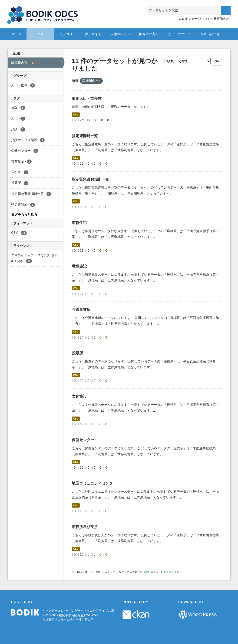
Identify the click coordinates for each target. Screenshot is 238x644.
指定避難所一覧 (85, 136)
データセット (40, 34)
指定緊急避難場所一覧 (90, 179)
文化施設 (79, 396)
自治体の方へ (120, 34)
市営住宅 (79, 223)
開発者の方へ (149, 34)
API (146, 572)
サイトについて (179, 34)
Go (217, 61)
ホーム (17, 34)
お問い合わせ (210, 34)
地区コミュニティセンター (94, 483)
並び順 (169, 61)
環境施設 (79, 266)
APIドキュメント (166, 572)
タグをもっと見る (24, 214)
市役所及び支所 (85, 527)
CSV (76, 115)
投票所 (77, 353)
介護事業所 (81, 310)
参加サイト (93, 34)
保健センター (83, 440)
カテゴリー (68, 34)
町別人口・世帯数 (87, 98)
